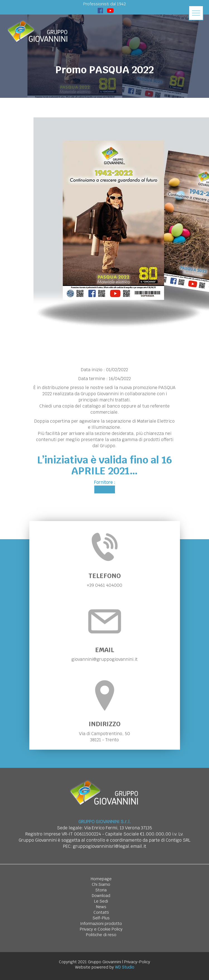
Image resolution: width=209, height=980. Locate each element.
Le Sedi (101, 901)
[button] (196, 13)
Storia (101, 890)
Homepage (101, 879)
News (101, 907)
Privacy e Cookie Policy (101, 929)
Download (101, 896)
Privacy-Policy (137, 962)
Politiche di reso (101, 935)
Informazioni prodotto (101, 924)
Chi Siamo (101, 884)
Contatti (101, 912)
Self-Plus (101, 918)
